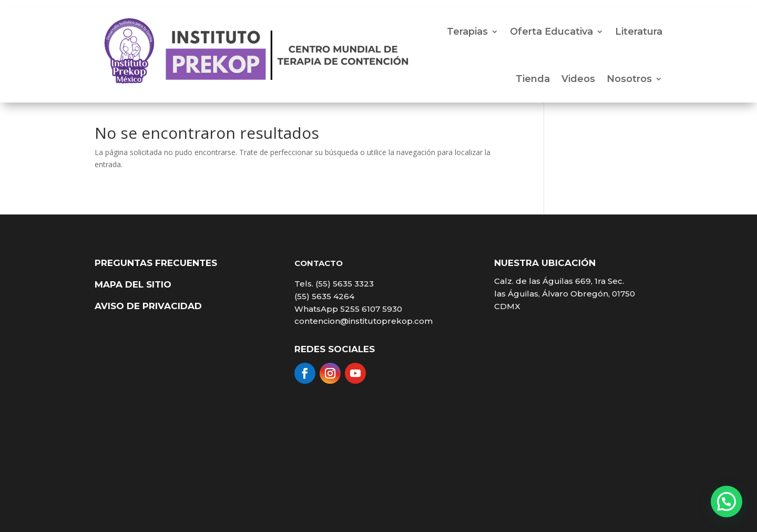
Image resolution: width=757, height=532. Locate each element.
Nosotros (629, 79)
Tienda (533, 79)
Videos (578, 79)
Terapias (467, 32)
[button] (727, 502)
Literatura (639, 32)
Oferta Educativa (551, 32)
